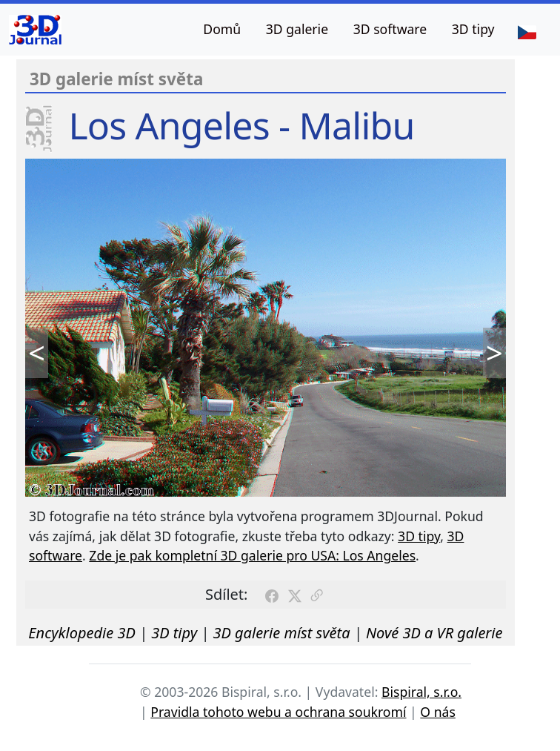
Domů (222, 29)
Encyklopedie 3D (81, 633)
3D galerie (297, 29)
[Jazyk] (527, 31)
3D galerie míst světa (281, 633)
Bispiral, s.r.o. (421, 692)
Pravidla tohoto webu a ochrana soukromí (278, 712)
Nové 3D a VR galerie (434, 633)
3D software (390, 29)
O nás (438, 712)
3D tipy (473, 29)
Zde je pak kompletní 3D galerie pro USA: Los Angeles (252, 555)
